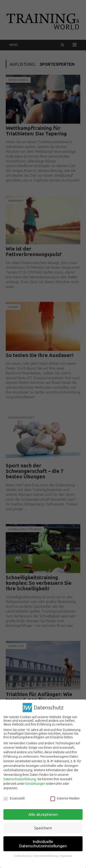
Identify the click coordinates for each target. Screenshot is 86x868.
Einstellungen (35, 784)
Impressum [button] (66, 856)
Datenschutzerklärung (20, 779)
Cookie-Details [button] (22, 856)
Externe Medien (65, 798)
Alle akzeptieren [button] (43, 814)
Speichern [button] (43, 828)
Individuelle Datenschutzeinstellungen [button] (43, 844)
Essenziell (14, 798)
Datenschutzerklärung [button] (46, 856)
